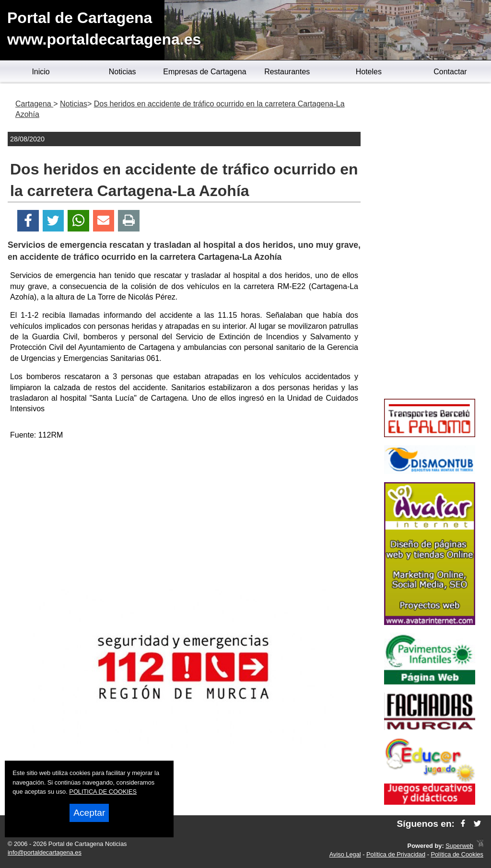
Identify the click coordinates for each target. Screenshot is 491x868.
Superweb (459, 846)
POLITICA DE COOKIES (103, 792)
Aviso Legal (345, 854)
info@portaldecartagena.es (45, 852)
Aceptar (89, 813)
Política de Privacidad (396, 854)
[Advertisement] (184, 515)
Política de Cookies (457, 854)
